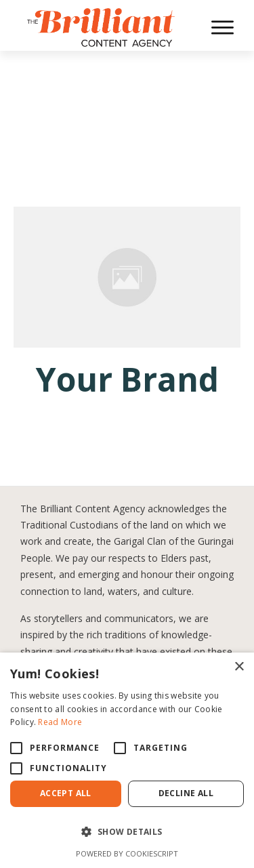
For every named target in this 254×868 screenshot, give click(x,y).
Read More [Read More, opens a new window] (60, 722)
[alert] (127, 760)
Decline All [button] (186, 793)
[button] (127, 832)
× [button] (239, 667)
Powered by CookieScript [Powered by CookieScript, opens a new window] (127, 853)
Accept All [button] (66, 793)
